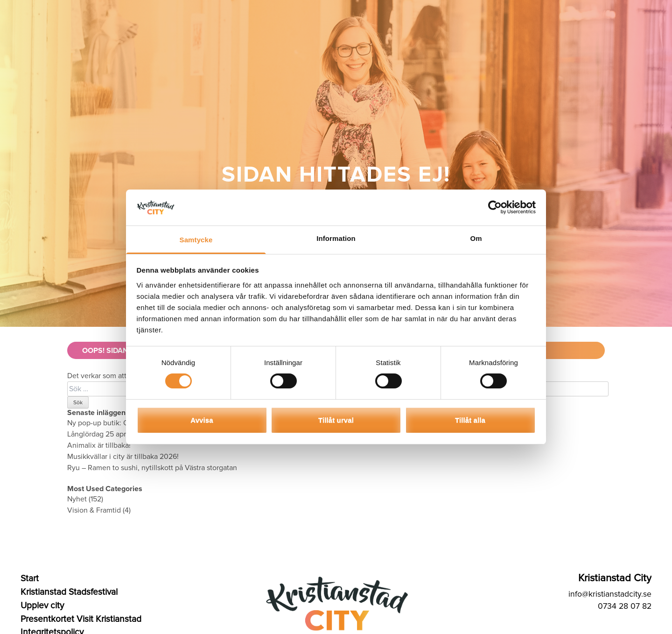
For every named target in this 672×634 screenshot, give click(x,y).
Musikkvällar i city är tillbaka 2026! (123, 457)
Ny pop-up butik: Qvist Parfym (116, 423)
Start (30, 578)
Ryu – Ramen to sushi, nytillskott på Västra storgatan (152, 468)
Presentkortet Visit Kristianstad (81, 619)
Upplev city (42, 606)
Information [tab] (336, 238)
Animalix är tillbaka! (99, 445)
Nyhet (77, 499)
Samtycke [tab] (196, 240)
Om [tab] (476, 238)
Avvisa (202, 420)
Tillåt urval (336, 420)
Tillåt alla (470, 420)
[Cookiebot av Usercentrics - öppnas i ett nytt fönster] (495, 207)
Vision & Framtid (94, 510)
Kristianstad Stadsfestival (69, 592)
